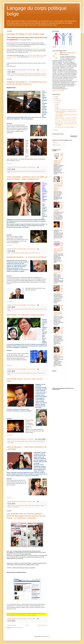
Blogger (48, 637)
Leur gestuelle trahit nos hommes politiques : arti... (66, 127)
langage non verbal (32, 75)
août (56, 104)
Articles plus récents (12, 625)
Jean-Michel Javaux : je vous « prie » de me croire (66, 122)
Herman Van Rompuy (36, 57)
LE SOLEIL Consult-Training (69, 53)
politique (38, 75)
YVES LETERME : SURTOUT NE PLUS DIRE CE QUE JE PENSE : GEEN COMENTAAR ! (27, 178)
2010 (55, 99)
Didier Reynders (28, 55)
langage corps (37, 171)
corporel (13, 74)
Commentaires (57, 145)
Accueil (27, 625)
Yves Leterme (43, 75)
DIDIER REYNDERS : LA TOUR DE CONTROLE (27, 257)
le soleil (32, 253)
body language (14, 171)
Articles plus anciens (42, 625)
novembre (58, 100)
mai (56, 108)
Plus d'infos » (10, 164)
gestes (31, 74)
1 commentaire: (30, 439)
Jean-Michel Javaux (12, 57)
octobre (57, 102)
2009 (55, 130)
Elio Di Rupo (43, 55)
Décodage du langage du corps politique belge (26, 34)
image (9, 75)
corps (16, 74)
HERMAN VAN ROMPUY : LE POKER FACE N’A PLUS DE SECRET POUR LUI (27, 83)
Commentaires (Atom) (18, 628)
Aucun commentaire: (32, 70)
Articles (56, 143)
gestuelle (35, 74)
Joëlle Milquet (36, 55)
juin (56, 106)
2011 (55, 97)
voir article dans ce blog (37, 49)
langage (26, 75)
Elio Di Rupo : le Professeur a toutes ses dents (26, 315)
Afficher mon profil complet (58, 91)
